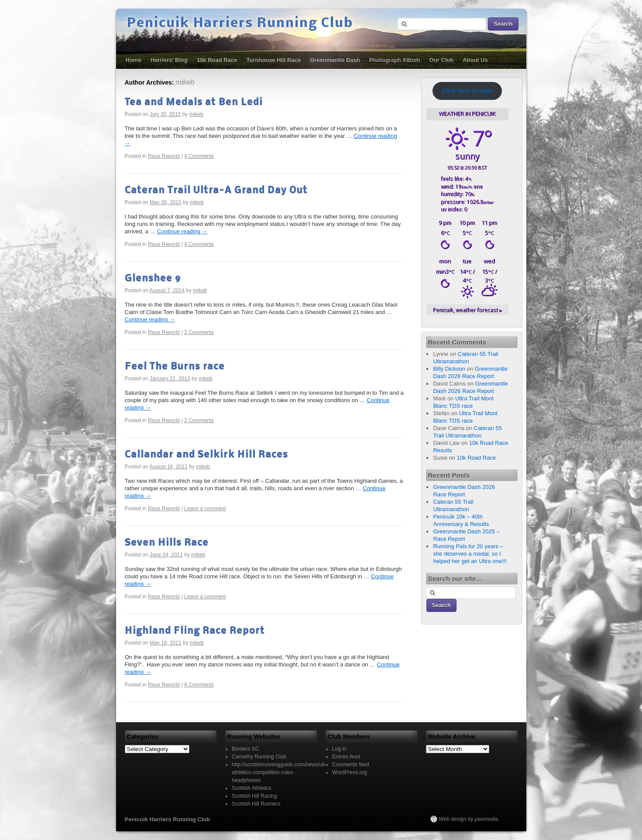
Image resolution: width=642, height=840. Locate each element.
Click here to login (467, 91)
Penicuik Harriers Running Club (240, 24)
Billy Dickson (449, 369)
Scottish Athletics (252, 788)
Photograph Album (395, 60)
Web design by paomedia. (469, 819)
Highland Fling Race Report (195, 631)
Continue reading (182, 231)
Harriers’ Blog (169, 60)
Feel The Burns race (175, 367)
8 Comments (199, 685)
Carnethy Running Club (259, 757)
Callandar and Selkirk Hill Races (206, 455)
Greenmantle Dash (335, 60)
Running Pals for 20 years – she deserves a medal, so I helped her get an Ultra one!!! (470, 554)
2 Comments (199, 332)
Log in (339, 749)
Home (134, 60)
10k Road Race (217, 60)
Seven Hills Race (167, 543)
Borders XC (245, 749)
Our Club (442, 60)
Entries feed (346, 757)
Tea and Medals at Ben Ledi (194, 102)
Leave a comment (205, 509)
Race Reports (164, 156)
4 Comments (199, 156)
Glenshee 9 (153, 278)
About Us (475, 60)
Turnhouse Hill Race (273, 60)
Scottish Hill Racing (254, 796)
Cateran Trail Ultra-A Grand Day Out (216, 190)
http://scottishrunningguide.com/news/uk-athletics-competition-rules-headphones (279, 772)
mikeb (185, 82)
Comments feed (351, 765)
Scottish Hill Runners (256, 804)
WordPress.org (350, 772)
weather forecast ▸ (467, 310)
